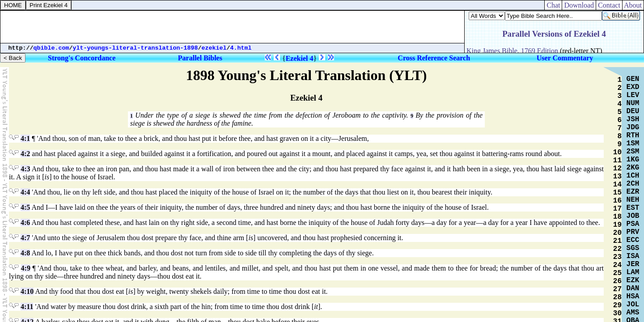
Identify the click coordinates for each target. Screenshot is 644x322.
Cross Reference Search (434, 58)
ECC (633, 240)
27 (617, 289)
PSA (633, 224)
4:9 (26, 268)
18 (617, 217)
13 (617, 177)
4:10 (27, 291)
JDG (633, 127)
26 (617, 281)
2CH (633, 184)
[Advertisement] (233, 27)
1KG (633, 160)
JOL (633, 305)
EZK (633, 280)
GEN (633, 79)
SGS (633, 248)
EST (633, 208)
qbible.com (51, 48)
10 (617, 153)
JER (633, 264)
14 (617, 185)
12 (617, 169)
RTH (633, 136)
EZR (633, 192)
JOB (633, 216)
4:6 (25, 222)
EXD (633, 87)
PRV (633, 232)
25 (617, 273)
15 (617, 193)
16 (617, 201)
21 (617, 241)
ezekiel (214, 48)
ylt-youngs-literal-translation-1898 (136, 48)
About (633, 5)
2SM (633, 152)
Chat (553, 5)
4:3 (25, 169)
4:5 (25, 207)
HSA (633, 297)
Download (579, 5)
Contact (609, 5)
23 (617, 257)
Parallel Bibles (200, 58)
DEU (633, 111)
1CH (633, 176)
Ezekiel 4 (300, 58)
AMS (633, 313)
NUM (633, 103)
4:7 (25, 238)
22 (617, 249)
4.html (241, 48)
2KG (633, 168)
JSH (633, 119)
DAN (633, 288)
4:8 (25, 253)
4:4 (25, 192)
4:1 (25, 138)
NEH (633, 200)
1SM (633, 144)
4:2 (25, 154)
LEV (633, 95)
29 (617, 305)
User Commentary (565, 58)
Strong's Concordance (82, 58)
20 (617, 233)
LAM (633, 272)
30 (617, 314)
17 (617, 209)
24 (617, 265)
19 (617, 225)
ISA (633, 256)
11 (617, 161)
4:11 (27, 307)
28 (617, 297)
